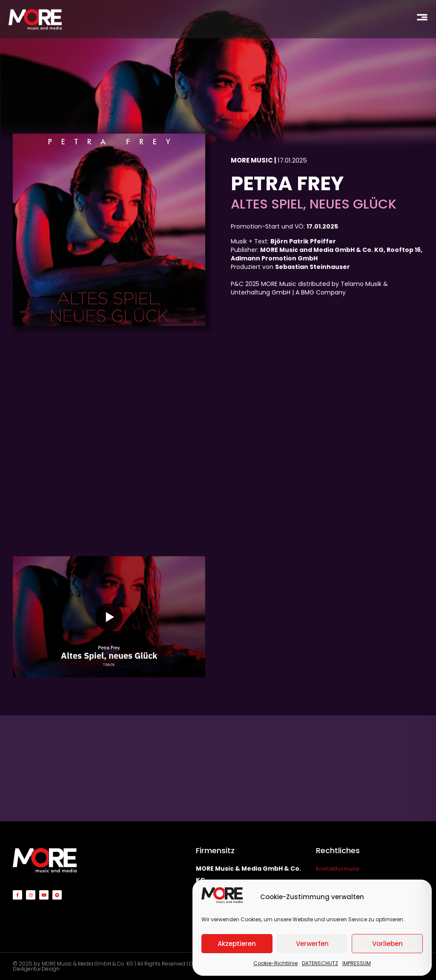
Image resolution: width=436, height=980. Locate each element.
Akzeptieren (237, 944)
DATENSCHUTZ (320, 963)
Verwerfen (312, 944)
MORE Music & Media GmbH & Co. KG (87, 964)
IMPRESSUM (357, 963)
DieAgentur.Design (36, 969)
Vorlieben (387, 944)
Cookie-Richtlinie (275, 963)
